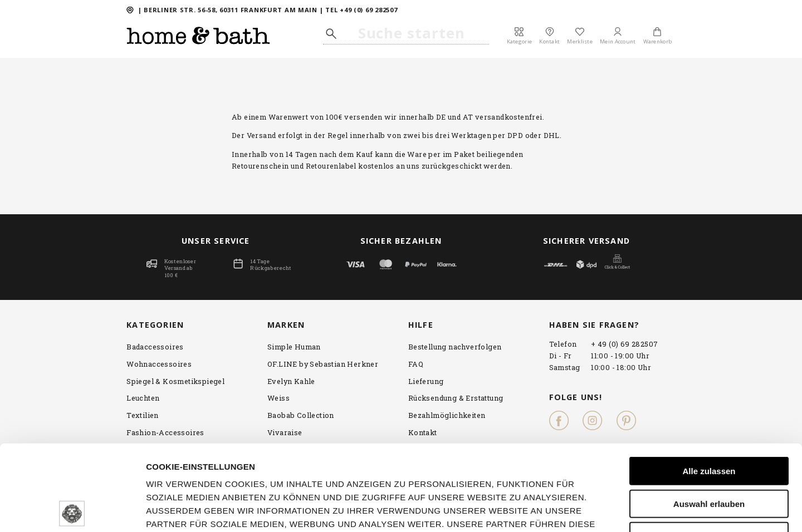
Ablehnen (709, 450)
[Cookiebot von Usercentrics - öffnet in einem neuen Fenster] (72, 510)
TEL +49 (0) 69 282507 (361, 10)
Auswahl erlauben (709, 418)
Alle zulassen (709, 385)
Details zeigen (702, 510)
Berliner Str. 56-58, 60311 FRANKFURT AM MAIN (231, 10)
